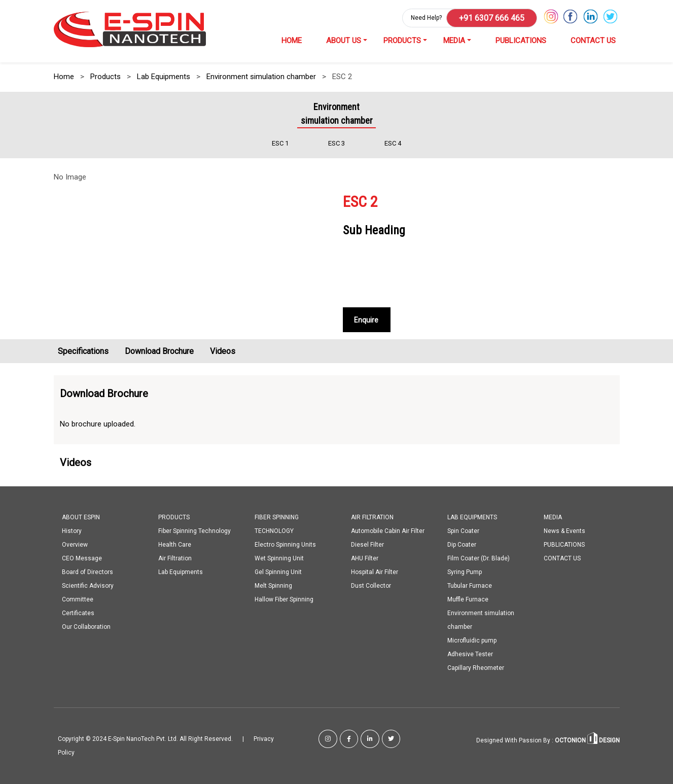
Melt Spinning (273, 586)
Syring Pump (465, 572)
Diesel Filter (367, 545)
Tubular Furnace (470, 586)
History (72, 531)
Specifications (83, 351)
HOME (292, 41)
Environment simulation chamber (261, 77)
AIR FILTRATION (372, 517)
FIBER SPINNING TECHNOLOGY (277, 524)
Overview (75, 545)
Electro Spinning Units (285, 545)
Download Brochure (159, 351)
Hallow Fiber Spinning (284, 599)
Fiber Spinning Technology (194, 531)
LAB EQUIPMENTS (472, 517)
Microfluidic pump (472, 640)
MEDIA (454, 41)
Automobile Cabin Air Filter (388, 531)
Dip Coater (462, 545)
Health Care (175, 545)
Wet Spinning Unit (279, 558)
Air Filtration (175, 558)
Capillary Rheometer (476, 668)
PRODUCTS (402, 41)
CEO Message (82, 558)
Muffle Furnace (468, 599)
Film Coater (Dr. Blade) (479, 558)
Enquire (366, 320)
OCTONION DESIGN (587, 740)
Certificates (78, 613)
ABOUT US (344, 41)
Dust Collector (371, 586)
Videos (223, 351)
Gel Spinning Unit (278, 572)
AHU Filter (365, 558)
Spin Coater (463, 531)
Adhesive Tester (470, 654)
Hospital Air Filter (375, 572)
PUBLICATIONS (521, 41)
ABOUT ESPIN (81, 517)
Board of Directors (87, 572)
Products (105, 77)
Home (64, 77)
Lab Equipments (164, 77)
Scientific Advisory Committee (88, 593)
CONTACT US (593, 41)
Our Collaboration (86, 627)
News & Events (564, 531)
